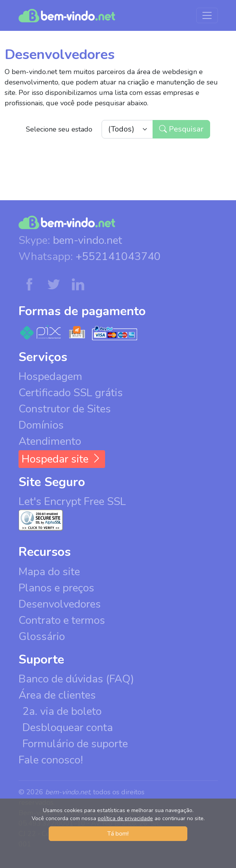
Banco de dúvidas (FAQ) (76, 679)
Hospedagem (50, 377)
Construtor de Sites (65, 409)
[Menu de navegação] (207, 15)
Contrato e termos (62, 620)
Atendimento (50, 441)
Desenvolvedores (60, 604)
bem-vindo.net (87, 240)
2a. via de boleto (62, 711)
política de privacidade (125, 818)
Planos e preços (56, 588)
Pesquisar (181, 129)
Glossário (42, 637)
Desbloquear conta (68, 728)
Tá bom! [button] (118, 834)
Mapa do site (49, 572)
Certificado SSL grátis (71, 393)
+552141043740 (118, 257)
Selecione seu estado (59, 129)
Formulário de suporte (75, 744)
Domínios (41, 425)
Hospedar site (62, 459)
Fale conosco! (51, 760)
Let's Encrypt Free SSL (72, 502)
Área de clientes (57, 695)
